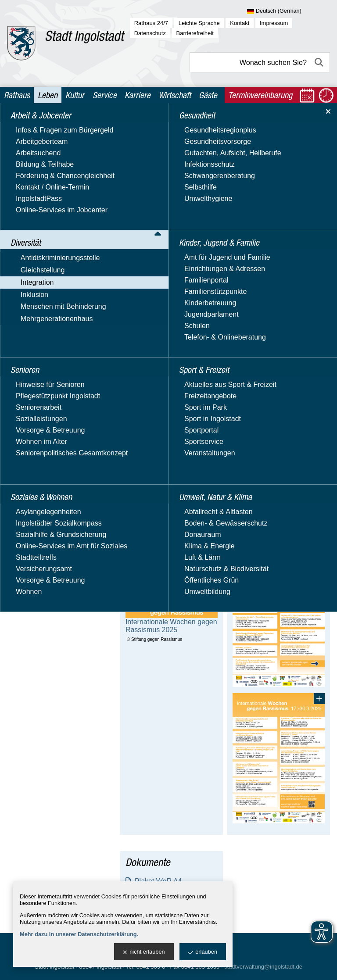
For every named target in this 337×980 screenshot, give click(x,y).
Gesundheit (29, 378)
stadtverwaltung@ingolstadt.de (263, 967)
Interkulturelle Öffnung (63, 231)
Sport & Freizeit (36, 446)
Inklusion (25, 338)
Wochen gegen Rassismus (52, 259)
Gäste (208, 95)
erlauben (203, 952)
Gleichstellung (34, 169)
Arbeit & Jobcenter (41, 124)
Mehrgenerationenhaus (48, 363)
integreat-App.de (46, 325)
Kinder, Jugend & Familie (51, 395)
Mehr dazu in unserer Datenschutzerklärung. (79, 934)
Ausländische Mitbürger (57, 288)
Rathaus (17, 95)
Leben (48, 95)
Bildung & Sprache (49, 313)
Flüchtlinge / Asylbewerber (61, 300)
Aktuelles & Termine (51, 194)
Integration (28, 181)
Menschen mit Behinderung (54, 350)
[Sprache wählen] (289, 11)
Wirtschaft (175, 95)
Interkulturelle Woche (62, 243)
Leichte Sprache (199, 23)
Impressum (274, 23)
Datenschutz (150, 33)
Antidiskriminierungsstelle (51, 156)
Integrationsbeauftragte (56, 206)
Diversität (26, 141)
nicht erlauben (144, 952)
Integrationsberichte (60, 219)
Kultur (75, 95)
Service (105, 95)
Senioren (25, 412)
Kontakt (240, 23)
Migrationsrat (40, 276)
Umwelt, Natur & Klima (47, 463)
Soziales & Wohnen (42, 429)
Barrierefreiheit (195, 33)
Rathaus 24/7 (151, 23)
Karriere (138, 95)
